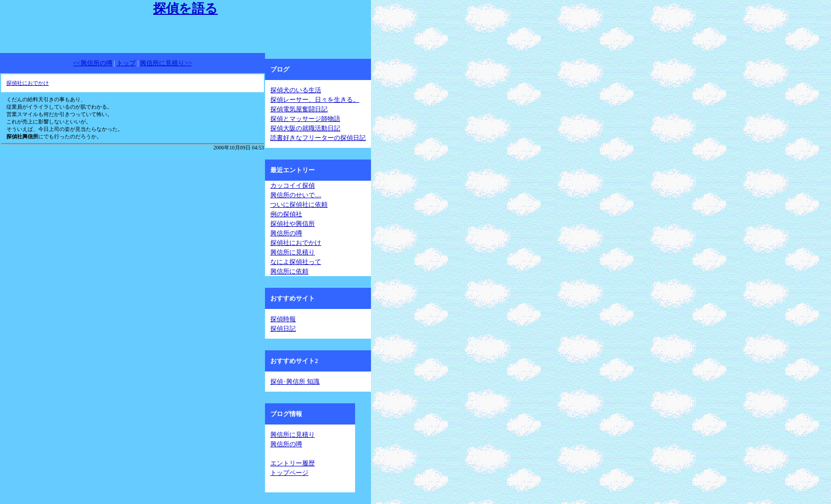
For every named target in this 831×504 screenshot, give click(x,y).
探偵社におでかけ (28, 83)
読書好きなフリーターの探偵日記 (318, 138)
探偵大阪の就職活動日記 (305, 128)
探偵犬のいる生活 (296, 90)
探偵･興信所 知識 (295, 382)
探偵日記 (283, 329)
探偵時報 (283, 319)
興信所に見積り (293, 252)
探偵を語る (185, 8)
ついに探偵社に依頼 (299, 205)
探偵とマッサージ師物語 (305, 119)
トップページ (289, 473)
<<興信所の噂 (93, 63)
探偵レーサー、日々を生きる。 (315, 100)
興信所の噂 (286, 233)
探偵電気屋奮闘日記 (299, 109)
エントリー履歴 (293, 463)
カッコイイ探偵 (293, 185)
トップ (126, 63)
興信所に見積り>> (166, 63)
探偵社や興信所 (293, 224)
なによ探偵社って (296, 262)
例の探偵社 (286, 214)
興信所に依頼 (289, 271)
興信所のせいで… (296, 195)
